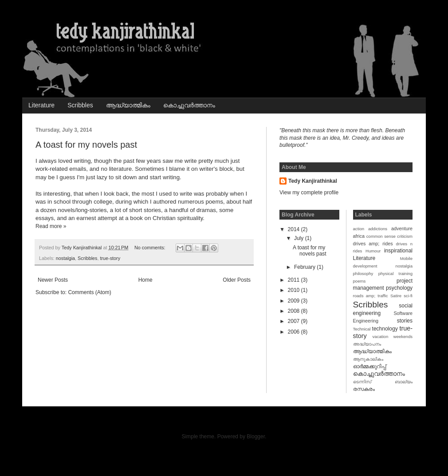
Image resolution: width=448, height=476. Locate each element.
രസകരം (364, 389)
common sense (381, 236)
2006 (295, 332)
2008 (295, 311)
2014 (295, 229)
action (359, 229)
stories (405, 321)
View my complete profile (309, 193)
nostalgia (65, 258)
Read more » (51, 226)
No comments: (151, 248)
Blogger (256, 437)
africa (359, 236)
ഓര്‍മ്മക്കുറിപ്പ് (369, 366)
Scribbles (80, 105)
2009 (295, 301)
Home (145, 280)
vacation (381, 336)
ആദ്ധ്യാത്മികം (128, 105)
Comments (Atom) (89, 292)
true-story (110, 258)
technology (385, 329)
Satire (396, 296)
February (305, 267)
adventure (402, 228)
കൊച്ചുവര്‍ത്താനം (189, 105)
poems (360, 281)
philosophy (363, 273)
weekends (403, 336)
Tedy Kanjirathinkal (313, 181)
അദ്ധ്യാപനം (367, 344)
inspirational (398, 251)
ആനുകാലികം (368, 359)
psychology (399, 288)
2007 (295, 321)
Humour (373, 251)
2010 (295, 290)
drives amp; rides (373, 244)
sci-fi (408, 296)
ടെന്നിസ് (362, 382)
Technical (362, 329)
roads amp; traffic (371, 296)
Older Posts (237, 280)
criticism (405, 236)
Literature (41, 105)
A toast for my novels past (86, 145)
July (300, 238)
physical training (395, 273)
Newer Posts (53, 280)
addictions (378, 229)
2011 (295, 280)
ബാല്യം (404, 382)
